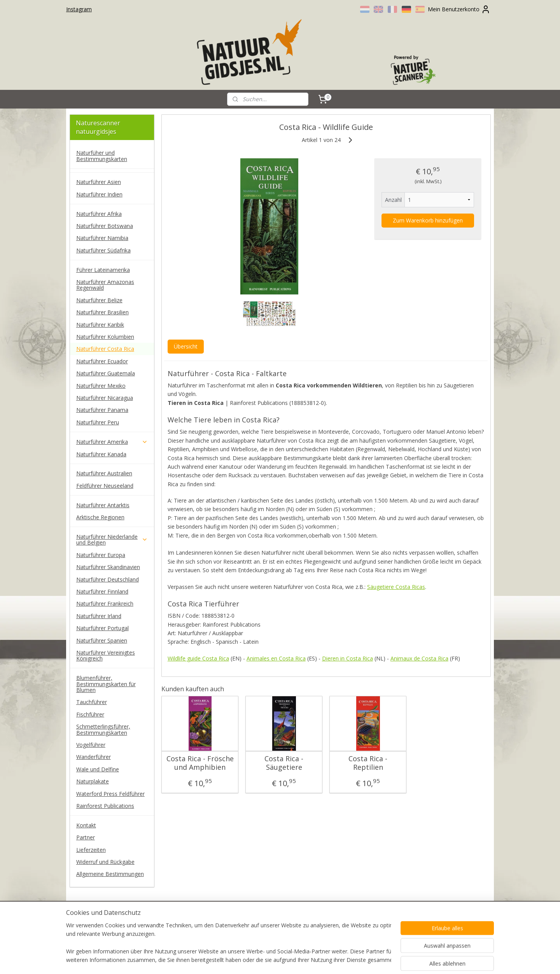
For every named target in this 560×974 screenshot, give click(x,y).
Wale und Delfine (98, 769)
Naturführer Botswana (105, 226)
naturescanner (92, 919)
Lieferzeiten (91, 850)
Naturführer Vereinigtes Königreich (106, 655)
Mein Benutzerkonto (459, 9)
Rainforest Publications (105, 806)
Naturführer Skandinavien (108, 567)
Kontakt (86, 825)
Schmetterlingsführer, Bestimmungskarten (103, 729)
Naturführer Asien (99, 182)
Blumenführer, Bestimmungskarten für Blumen (106, 684)
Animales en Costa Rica (276, 658)
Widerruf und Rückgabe (105, 862)
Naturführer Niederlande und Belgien (112, 540)
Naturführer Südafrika (103, 250)
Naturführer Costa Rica (105, 349)
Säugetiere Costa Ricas (396, 587)
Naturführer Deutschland (108, 579)
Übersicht (185, 346)
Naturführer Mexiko (101, 386)
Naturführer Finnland (102, 591)
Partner (86, 837)
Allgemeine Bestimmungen (110, 874)
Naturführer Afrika (99, 214)
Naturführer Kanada (101, 454)
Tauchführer (92, 702)
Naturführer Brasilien (102, 312)
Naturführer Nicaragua (105, 398)
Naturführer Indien (99, 194)
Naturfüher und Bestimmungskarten (102, 156)
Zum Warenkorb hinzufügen (428, 220)
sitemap (251, 960)
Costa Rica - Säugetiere (284, 763)
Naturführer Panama (102, 410)
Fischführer (90, 714)
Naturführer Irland (99, 616)
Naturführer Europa (101, 555)
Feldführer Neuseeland (105, 486)
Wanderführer (94, 757)
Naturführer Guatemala (106, 373)
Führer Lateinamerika (103, 270)
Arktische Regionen (100, 517)
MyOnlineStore (367, 960)
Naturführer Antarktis (103, 505)
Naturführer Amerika (112, 442)
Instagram (79, 9)
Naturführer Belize (99, 300)
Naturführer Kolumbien (105, 337)
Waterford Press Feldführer (110, 794)
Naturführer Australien (104, 473)
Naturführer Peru (98, 422)
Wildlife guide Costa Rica (198, 658)
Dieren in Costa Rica (347, 658)
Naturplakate (93, 781)
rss (267, 960)
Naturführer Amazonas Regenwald (105, 285)
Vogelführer (91, 745)
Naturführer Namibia (102, 238)
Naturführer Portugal (102, 628)
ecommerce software (298, 960)
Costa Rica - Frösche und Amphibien (200, 763)
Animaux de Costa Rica (419, 658)
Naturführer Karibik (100, 325)
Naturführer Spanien (102, 640)
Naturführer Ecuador (102, 361)
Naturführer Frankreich (105, 603)
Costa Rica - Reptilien (368, 763)
